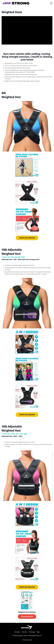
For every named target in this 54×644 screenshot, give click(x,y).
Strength (17, 632)
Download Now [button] (27, 616)
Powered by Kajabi (27, 640)
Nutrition (25, 632)
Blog (38, 632)
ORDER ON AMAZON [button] (27, 238)
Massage (32, 632)
